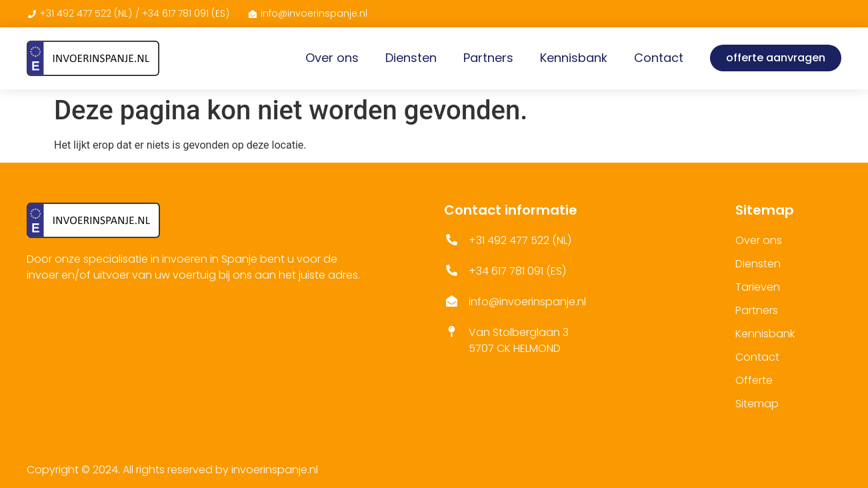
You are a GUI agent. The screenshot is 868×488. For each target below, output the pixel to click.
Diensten (411, 58)
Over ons (332, 58)
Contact (659, 58)
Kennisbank (574, 58)
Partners (488, 58)
